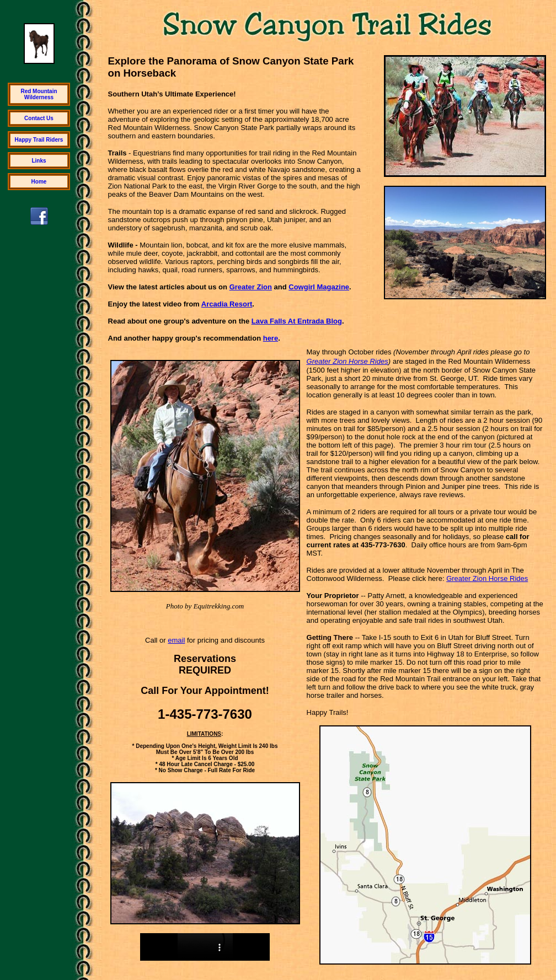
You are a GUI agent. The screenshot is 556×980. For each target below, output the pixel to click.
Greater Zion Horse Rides (347, 361)
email (176, 640)
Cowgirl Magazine (319, 287)
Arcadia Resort (227, 304)
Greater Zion (251, 287)
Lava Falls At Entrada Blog (297, 321)
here (271, 338)
